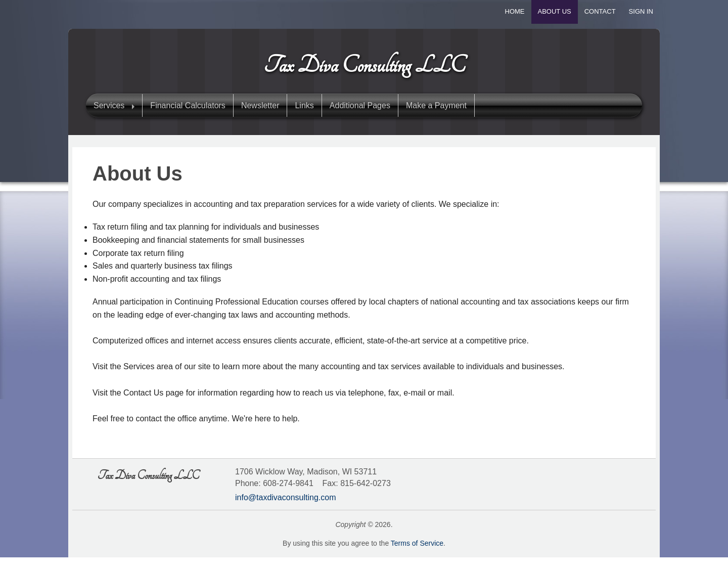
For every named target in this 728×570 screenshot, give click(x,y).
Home (515, 11)
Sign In (641, 11)
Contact (600, 11)
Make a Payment (436, 105)
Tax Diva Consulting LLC (364, 65)
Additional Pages (360, 105)
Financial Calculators (188, 105)
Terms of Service (417, 543)
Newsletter (260, 105)
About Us (555, 11)
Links (304, 105)
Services (109, 105)
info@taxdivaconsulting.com (285, 497)
